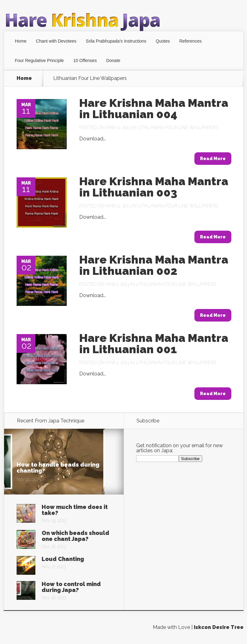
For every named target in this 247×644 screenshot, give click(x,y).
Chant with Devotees (56, 41)
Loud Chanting (63, 559)
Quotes (163, 41)
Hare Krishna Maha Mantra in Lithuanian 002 (154, 265)
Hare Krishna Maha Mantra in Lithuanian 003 (154, 187)
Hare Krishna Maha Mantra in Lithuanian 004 (154, 108)
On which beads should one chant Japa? (75, 536)
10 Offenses (85, 60)
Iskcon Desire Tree (219, 627)
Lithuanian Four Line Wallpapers (178, 128)
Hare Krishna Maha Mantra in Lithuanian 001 (154, 343)
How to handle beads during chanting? (58, 468)
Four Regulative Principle (39, 60)
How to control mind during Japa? (71, 587)
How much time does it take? (75, 510)
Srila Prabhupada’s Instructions (116, 41)
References (191, 41)
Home (21, 41)
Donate (113, 60)
